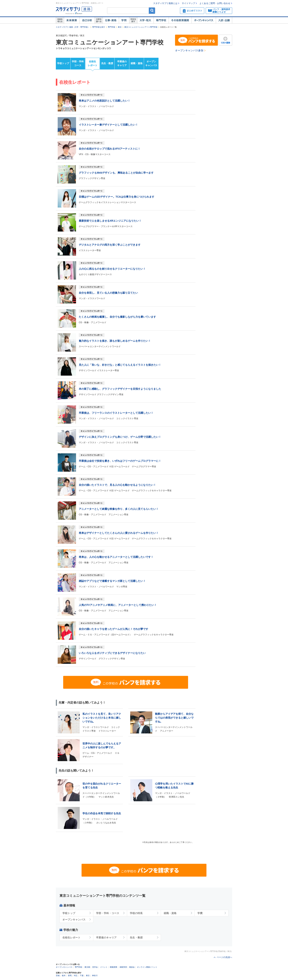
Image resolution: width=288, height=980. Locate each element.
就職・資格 (137, 63)
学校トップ (63, 63)
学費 (200, 913)
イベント (104, 967)
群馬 (70, 976)
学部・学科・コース (108, 913)
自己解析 (87, 20)
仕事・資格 (111, 20)
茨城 (58, 976)
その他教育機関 (180, 20)
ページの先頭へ (224, 957)
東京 (120, 27)
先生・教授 (107, 63)
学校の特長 (136, 913)
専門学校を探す (99, 27)
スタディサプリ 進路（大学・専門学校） (73, 27)
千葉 (82, 976)
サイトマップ (188, 3)
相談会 (132, 967)
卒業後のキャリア (122, 63)
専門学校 (161, 20)
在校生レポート (93, 63)
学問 (124, 20)
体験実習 (123, 967)
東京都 (87, 967)
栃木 (64, 976)
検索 (152, 11)
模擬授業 (114, 967)
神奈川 (95, 976)
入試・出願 (224, 20)
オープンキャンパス (204, 20)
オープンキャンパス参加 (189, 50)
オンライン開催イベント (147, 967)
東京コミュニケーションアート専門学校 (141, 27)
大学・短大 (145, 20)
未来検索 (72, 20)
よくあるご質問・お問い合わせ (215, 3)
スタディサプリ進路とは (165, 3)
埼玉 (76, 976)
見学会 (95, 967)
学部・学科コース (78, 63)
